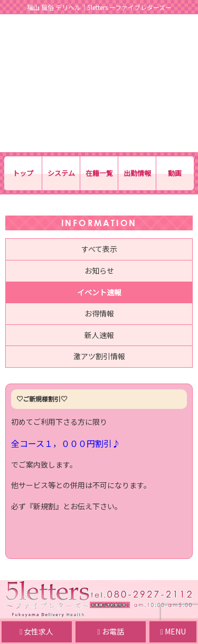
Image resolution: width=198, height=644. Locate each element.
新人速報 (99, 335)
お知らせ (99, 270)
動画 (175, 173)
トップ (23, 173)
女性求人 (36, 631)
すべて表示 (99, 249)
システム (61, 173)
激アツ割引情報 (99, 356)
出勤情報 (137, 173)
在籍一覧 (99, 173)
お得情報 (99, 313)
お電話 (111, 631)
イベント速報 (99, 292)
